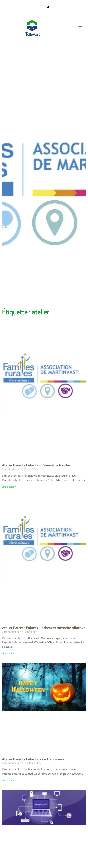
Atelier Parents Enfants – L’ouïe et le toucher (37, 465)
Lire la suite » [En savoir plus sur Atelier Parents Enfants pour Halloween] (9, 781)
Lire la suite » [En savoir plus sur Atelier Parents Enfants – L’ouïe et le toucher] (9, 487)
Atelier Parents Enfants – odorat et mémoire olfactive (44, 628)
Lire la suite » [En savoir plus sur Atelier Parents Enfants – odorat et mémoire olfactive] (9, 653)
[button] (81, 28)
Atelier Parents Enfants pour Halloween (33, 759)
